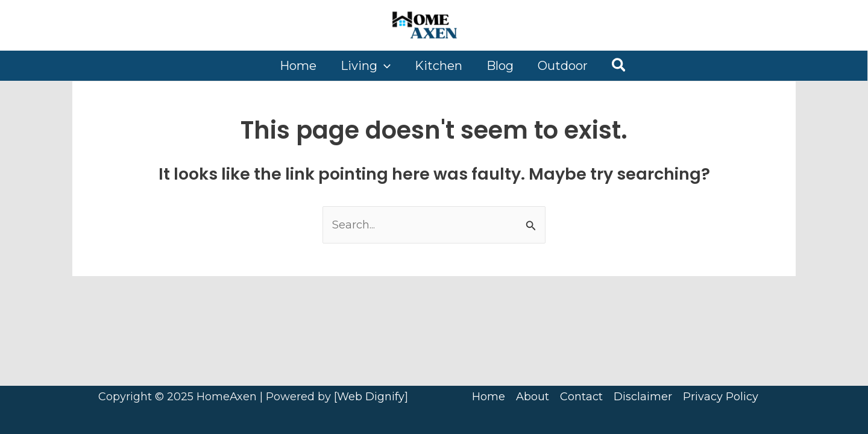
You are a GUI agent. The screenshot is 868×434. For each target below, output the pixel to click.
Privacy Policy (721, 397)
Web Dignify (371, 397)
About (533, 397)
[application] (384, 66)
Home (489, 397)
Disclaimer (643, 397)
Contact (581, 397)
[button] (619, 66)
